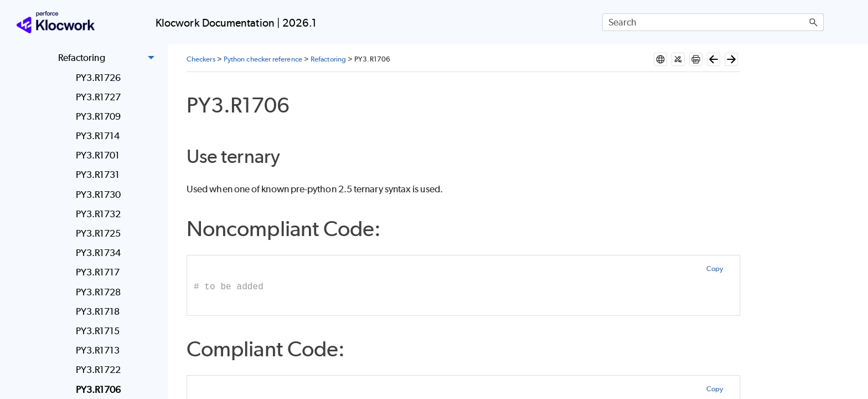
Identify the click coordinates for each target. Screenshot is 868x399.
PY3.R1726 (99, 78)
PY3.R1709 (99, 116)
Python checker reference (263, 59)
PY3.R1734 (99, 253)
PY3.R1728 (99, 292)
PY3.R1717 (98, 272)
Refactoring (109, 58)
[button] (814, 22)
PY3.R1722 (99, 370)
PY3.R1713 (98, 350)
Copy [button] (715, 268)
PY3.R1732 (99, 214)
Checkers (201, 59)
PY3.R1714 (98, 136)
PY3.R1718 (98, 311)
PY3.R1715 (98, 331)
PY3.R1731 (98, 175)
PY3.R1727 (99, 97)
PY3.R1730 (99, 195)
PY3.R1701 (98, 155)
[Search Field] (713, 22)
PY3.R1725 (99, 233)
